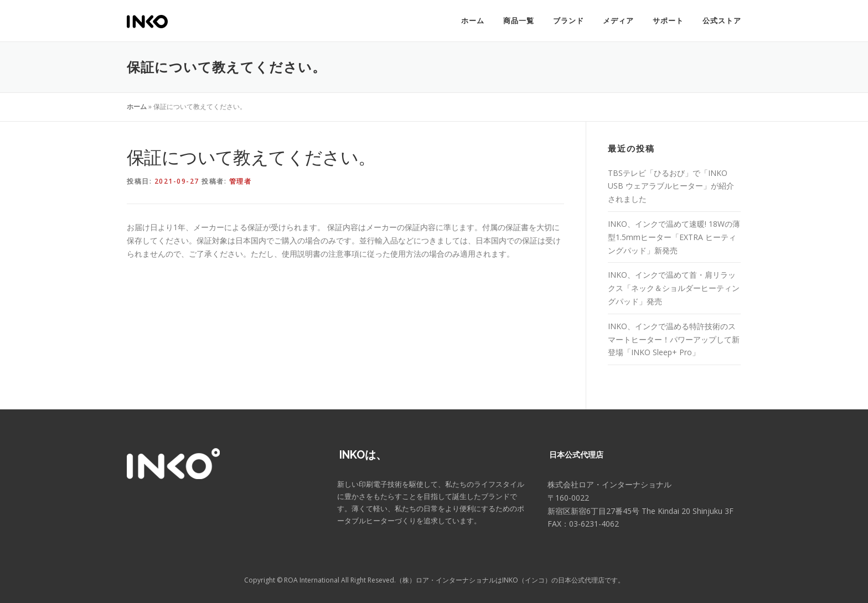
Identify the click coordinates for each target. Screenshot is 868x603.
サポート (668, 21)
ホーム (473, 21)
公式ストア (722, 21)
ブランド (569, 21)
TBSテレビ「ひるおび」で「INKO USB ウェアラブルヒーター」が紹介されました (671, 186)
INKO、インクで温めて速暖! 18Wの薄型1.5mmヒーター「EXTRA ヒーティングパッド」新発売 (674, 237)
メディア (618, 21)
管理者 (241, 181)
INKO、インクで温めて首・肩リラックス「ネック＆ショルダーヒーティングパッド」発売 (674, 288)
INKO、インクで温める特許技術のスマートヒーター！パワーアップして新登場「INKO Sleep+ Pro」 (674, 339)
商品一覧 (519, 21)
